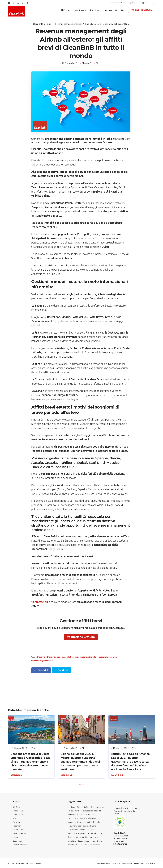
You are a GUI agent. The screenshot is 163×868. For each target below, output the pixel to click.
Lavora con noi (110, 10)
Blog (122, 10)
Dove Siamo (95, 10)
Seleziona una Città (119, 3)
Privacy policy (127, 863)
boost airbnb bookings (70, 657)
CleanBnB (87, 63)
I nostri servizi (80, 10)
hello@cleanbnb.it (120, 844)
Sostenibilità (18, 841)
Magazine (17, 837)
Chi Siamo (66, 10)
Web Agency (151, 863)
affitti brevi (41, 657)
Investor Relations (20, 845)
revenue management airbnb (42, 661)
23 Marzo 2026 (20, 748)
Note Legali (116, 863)
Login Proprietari (134, 3)
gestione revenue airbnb (108, 657)
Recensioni (17, 826)
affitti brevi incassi (53, 657)
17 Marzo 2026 (120, 748)
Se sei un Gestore (20, 833)
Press (15, 818)
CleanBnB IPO (18, 830)
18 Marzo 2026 (70, 748)
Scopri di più (16, 775)
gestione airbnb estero (89, 657)
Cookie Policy (139, 863)
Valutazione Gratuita (142, 10)
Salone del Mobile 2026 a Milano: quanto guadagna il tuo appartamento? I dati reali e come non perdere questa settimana (81, 762)
